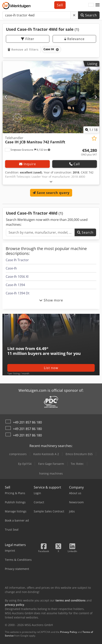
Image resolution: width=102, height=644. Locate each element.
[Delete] (74, 15)
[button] (98, 5)
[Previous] (6, 97)
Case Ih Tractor (17, 260)
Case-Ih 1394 (15, 285)
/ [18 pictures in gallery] (91, 130)
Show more (51, 300)
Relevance (74, 39)
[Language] (91, 5)
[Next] (96, 97)
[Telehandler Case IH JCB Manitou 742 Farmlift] (51, 97)
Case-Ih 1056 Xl (17, 277)
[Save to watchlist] (94, 138)
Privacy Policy (69, 632)
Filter (28, 39)
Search (89, 15)
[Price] (89, 152)
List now (51, 368)
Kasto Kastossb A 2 (46, 454)
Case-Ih (11, 268)
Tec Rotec (77, 464)
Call (75, 164)
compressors (18, 454)
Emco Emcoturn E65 (79, 454)
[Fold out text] (51, 181)
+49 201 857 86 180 (27, 422)
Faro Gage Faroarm (51, 464)
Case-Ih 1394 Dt (18, 293)
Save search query (51, 193)
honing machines (51, 473)
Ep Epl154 (25, 464)
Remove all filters (23, 49)
